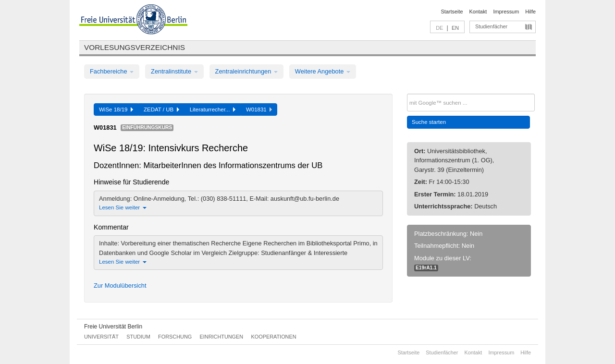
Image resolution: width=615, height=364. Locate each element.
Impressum (506, 12)
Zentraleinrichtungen (246, 71)
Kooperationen (274, 337)
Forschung (175, 337)
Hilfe (530, 12)
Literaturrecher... (213, 109)
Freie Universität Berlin (113, 327)
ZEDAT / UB (161, 109)
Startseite (452, 12)
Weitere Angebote (323, 71)
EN (455, 28)
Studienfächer (491, 26)
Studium (138, 337)
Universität (101, 337)
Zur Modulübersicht (120, 285)
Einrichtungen (222, 337)
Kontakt (478, 12)
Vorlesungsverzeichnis (135, 47)
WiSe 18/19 (116, 109)
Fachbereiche (112, 71)
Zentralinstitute (174, 71)
